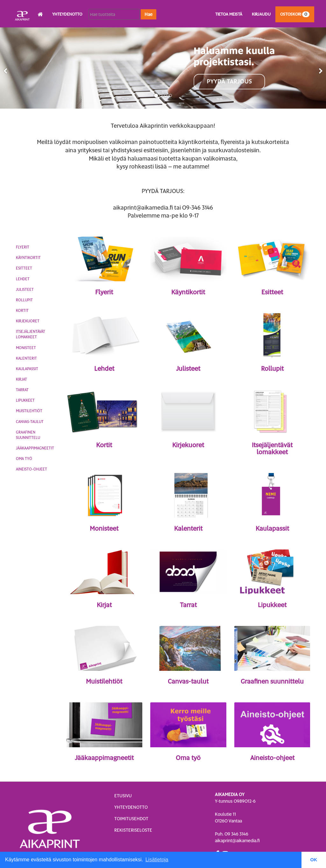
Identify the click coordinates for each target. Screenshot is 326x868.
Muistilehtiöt (29, 411)
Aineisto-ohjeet (32, 469)
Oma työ (24, 459)
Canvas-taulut (30, 422)
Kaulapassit (27, 369)
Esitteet (24, 268)
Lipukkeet (25, 400)
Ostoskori (295, 14)
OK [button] (314, 860)
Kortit (22, 311)
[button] (5, 71)
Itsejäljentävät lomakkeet (31, 334)
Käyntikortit (28, 258)
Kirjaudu (261, 14)
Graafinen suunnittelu (28, 435)
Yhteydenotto (67, 14)
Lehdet (23, 279)
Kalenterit (26, 358)
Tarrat (22, 390)
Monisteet (26, 348)
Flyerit (23, 247)
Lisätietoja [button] (157, 860)
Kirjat (21, 379)
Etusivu (123, 796)
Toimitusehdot (131, 819)
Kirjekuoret (28, 321)
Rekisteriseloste (133, 830)
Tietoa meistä (229, 14)
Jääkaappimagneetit (35, 448)
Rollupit (24, 300)
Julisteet (25, 290)
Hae (149, 14)
